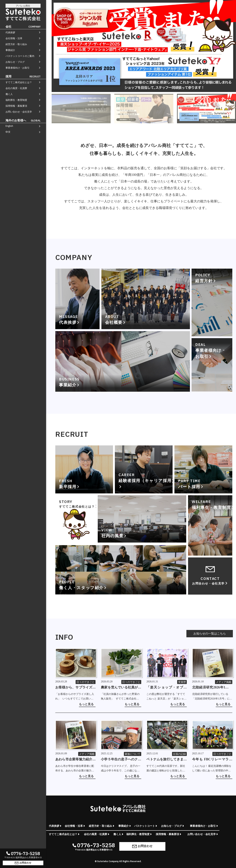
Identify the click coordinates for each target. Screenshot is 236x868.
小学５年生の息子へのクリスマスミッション (121, 760)
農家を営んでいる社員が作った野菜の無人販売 (121, 688)
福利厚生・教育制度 (16, 100)
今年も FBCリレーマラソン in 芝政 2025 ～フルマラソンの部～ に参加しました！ (212, 760)
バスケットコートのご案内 (20, 56)
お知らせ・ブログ (15, 62)
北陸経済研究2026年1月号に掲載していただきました (212, 688)
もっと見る (86, 704)
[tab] (81, 109)
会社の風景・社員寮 (16, 88)
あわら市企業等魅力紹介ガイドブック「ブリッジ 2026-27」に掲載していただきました (75, 760)
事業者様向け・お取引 (18, 68)
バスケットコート (145, 826)
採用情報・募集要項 (16, 106)
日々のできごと (86, 682)
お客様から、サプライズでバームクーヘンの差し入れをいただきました (75, 688)
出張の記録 (179, 754)
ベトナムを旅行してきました (166, 760)
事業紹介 (10, 50)
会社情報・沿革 (14, 38)
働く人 (9, 94)
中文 (8, 132)
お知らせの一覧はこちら (210, 634)
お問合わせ (23, 863)
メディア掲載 (224, 682)
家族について (133, 754)
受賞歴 (182, 682)
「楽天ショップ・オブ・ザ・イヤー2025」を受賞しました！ (166, 688)
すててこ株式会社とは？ (19, 82)
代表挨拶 (10, 32)
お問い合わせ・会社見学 (19, 112)
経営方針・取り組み (16, 44)
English (9, 126)
